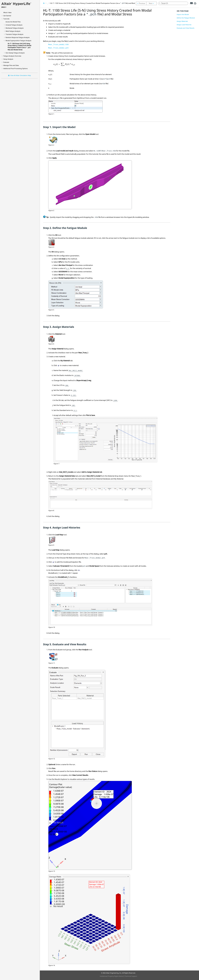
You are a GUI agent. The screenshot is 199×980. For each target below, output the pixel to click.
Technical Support (131, 976)
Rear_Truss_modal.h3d (58, 45)
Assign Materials (182, 21)
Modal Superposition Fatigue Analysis (18, 41)
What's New (7, 12)
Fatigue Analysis (12, 56)
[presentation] (64, 64)
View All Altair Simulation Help (21, 75)
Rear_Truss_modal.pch (58, 48)
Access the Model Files (13, 22)
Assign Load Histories (184, 25)
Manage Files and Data (11, 65)
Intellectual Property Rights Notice (112, 976)
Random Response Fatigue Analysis (18, 37)
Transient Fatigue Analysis (14, 34)
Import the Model (183, 14)
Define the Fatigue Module (186, 18)
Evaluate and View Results (186, 28)
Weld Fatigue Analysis (13, 31)
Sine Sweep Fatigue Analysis (15, 53)
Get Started (7, 16)
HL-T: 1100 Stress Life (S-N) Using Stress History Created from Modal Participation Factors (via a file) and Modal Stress (19, 47)
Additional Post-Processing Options (15, 68)
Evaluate (6, 62)
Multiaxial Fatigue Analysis (15, 28)
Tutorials (6, 19)
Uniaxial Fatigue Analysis (14, 25)
